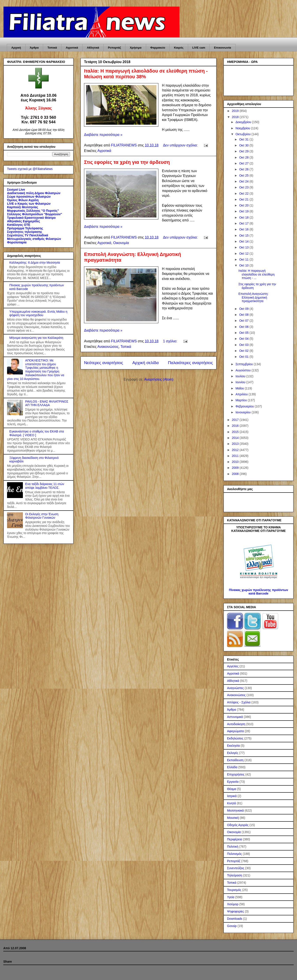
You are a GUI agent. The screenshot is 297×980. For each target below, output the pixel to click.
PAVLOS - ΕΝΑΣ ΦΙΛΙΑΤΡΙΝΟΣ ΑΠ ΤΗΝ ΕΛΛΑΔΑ (47, 403)
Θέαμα (232, 789)
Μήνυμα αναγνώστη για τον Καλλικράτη (36, 338)
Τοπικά (52, 48)
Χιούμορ (233, 904)
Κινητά (232, 803)
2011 (236, 456)
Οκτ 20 (244, 205)
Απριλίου (242, 394)
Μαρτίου (242, 400)
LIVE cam (199, 48)
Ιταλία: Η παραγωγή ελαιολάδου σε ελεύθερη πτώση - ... (257, 274)
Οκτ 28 (244, 157)
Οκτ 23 (244, 187)
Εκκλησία (233, 746)
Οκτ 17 (244, 223)
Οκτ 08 (244, 315)
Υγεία (231, 897)
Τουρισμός (234, 890)
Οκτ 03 (244, 345)
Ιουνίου (241, 382)
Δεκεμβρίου (244, 122)
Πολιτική (233, 847)
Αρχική (16, 48)
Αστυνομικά (235, 717)
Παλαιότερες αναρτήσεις (190, 363)
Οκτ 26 (244, 169)
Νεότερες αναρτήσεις (104, 363)
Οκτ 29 (244, 151)
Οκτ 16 (244, 229)
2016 (236, 426)
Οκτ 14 (244, 241)
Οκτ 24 (244, 181)
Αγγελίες (233, 666)
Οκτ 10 (244, 265)
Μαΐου (240, 388)
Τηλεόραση (235, 875)
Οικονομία (121, 243)
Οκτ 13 (244, 247)
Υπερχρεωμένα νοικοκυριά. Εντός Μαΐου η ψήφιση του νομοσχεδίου (38, 313)
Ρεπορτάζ (114, 48)
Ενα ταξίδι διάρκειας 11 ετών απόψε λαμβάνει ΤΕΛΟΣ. (45, 486)
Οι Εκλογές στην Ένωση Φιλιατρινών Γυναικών (42, 516)
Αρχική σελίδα (146, 363)
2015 (236, 432)
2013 (236, 444)
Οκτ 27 (244, 163)
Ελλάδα (232, 767)
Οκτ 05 (244, 333)
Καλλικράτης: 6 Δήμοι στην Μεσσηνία (35, 263)
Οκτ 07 (244, 321)
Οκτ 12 (244, 254)
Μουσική (233, 818)
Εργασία (233, 782)
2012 (236, 450)
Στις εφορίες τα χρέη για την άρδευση (127, 162)
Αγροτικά (72, 48)
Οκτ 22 (244, 193)
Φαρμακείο (158, 48)
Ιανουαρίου (243, 412)
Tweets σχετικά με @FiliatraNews (30, 169)
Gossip (232, 926)
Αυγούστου (243, 370)
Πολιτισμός (235, 854)
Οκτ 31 (244, 139)
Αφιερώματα (235, 731)
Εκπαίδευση (235, 760)
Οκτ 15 (244, 235)
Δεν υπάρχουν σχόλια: (181, 145)
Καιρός (179, 48)
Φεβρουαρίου (245, 406)
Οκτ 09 (244, 309)
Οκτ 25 (244, 175)
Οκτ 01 (244, 357)
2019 (236, 111)
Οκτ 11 (244, 259)
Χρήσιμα (136, 48)
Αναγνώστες (235, 688)
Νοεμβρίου (243, 128)
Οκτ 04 (244, 339)
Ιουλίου (241, 376)
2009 (236, 468)
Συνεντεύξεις (236, 868)
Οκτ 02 (244, 351)
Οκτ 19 (244, 211)
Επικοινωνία (223, 48)
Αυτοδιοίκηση (236, 724)
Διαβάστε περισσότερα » (103, 135)
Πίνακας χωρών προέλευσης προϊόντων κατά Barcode (258, 592)
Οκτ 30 (244, 145)
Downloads (235, 919)
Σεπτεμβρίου (245, 364)
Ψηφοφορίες (236, 911)
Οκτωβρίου (243, 134)
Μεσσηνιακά (235, 810)
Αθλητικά (93, 48)
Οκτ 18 (244, 217)
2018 (236, 117)
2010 (236, 462)
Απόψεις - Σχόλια (239, 702)
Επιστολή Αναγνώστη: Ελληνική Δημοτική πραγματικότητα (253, 297)
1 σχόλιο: (171, 341)
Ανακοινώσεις (108, 347)
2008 (236, 474)
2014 (236, 438)
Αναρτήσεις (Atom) (159, 379)
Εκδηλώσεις (235, 738)
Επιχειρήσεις (236, 774)
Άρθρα (34, 48)
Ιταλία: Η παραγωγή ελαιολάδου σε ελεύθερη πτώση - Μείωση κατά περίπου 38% (146, 74)
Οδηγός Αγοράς (238, 825)
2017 (236, 420)
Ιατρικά (232, 796)
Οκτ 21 (244, 199)
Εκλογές (233, 753)
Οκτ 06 (244, 327)
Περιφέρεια (235, 839)
